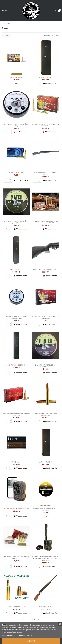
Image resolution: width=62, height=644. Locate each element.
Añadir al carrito (50, 83)
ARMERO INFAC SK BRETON (16, 365)
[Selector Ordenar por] (49, 35)
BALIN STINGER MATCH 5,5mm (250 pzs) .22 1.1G (16, 222)
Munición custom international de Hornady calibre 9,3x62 (46, 222)
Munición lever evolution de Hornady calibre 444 (16, 558)
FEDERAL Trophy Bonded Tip (16, 77)
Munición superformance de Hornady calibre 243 (16, 414)
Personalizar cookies (24, 635)
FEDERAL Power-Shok (16, 173)
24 (57, 35)
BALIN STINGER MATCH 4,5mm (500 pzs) (16, 125)
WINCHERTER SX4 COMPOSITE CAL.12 (46, 270)
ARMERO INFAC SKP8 (46, 77)
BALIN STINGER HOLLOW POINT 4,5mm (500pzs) (46, 510)
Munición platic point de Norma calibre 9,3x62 (46, 414)
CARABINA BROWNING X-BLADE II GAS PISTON (46, 174)
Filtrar (6, 35)
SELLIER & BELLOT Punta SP (16, 607)
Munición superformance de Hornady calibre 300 (46, 317)
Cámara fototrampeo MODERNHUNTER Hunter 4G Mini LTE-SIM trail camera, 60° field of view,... (46, 558)
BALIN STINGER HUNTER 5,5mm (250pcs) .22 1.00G (46, 366)
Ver (16, 84)
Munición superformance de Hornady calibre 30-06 (46, 125)
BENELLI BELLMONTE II (46, 607)
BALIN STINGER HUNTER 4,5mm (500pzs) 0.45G (16, 317)
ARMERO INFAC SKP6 (46, 462)
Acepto (31, 641)
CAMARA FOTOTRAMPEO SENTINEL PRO (16, 509)
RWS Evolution (16, 462)
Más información (8, 635)
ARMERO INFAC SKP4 (16, 270)
